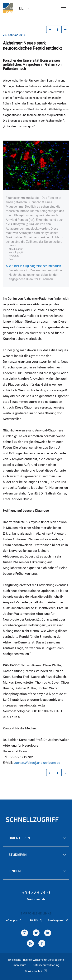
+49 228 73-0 (36, 892)
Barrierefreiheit (36, 971)
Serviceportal (58, 920)
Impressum (19, 965)
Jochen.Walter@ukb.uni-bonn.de (37, 763)
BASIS (36, 920)
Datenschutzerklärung (46, 965)
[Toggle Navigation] (63, 8)
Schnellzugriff (32, 819)
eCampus (14, 920)
